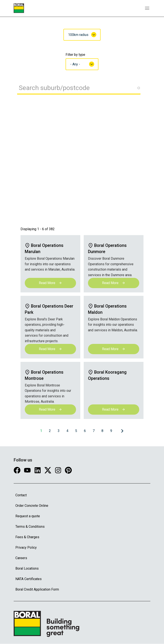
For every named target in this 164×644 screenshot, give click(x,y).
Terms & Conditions (30, 527)
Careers (21, 558)
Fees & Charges (27, 537)
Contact (21, 495)
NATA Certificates (29, 579)
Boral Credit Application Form (37, 589)
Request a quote (28, 516)
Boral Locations (27, 568)
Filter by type (75, 55)
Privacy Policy (26, 547)
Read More (51, 283)
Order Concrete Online (32, 506)
